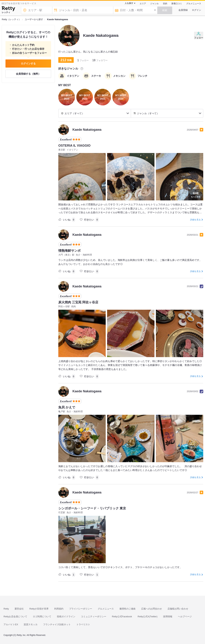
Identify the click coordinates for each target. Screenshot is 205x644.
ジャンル (154, 4)
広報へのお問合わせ (152, 609)
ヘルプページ (185, 616)
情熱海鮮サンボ (69, 251)
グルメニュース (194, 4)
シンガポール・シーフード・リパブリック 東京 (92, 508)
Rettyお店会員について (15, 616)
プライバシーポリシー (81, 609)
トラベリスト (83, 624)
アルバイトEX (11, 624)
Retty (6, 609)
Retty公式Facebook (122, 616)
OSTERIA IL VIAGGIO (74, 146)
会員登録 (183, 10)
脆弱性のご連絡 (128, 609)
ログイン (197, 10)
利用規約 (59, 609)
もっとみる (196, 194)
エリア (143, 4)
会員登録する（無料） (28, 74)
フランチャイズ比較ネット (57, 624)
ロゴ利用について (42, 616)
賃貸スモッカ (31, 624)
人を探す (129, 3)
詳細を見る (195, 220)
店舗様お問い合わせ (178, 609)
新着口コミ (177, 4)
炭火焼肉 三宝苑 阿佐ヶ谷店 (78, 302)
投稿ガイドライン (66, 616)
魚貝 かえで (67, 407)
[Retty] (8, 9)
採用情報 (168, 616)
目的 (165, 4)
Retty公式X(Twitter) (148, 616)
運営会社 (19, 609)
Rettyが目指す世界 (39, 609)
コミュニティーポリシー (94, 616)
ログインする (28, 63)
